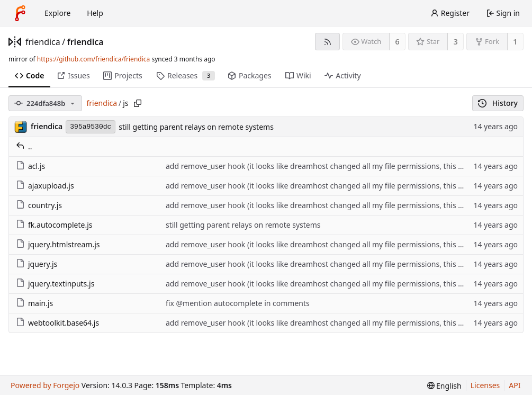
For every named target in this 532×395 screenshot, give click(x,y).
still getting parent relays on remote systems (196, 127)
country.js (39, 205)
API (515, 385)
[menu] (444, 386)
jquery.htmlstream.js (58, 244)
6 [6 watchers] (398, 42)
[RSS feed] (327, 42)
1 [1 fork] (515, 42)
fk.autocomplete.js (54, 225)
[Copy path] (138, 103)
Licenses (485, 385)
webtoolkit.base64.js (57, 323)
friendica (43, 42)
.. (24, 146)
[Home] (20, 13)
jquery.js (37, 264)
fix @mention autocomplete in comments (238, 303)
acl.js (30, 166)
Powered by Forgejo (45, 385)
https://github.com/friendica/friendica (93, 59)
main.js (34, 303)
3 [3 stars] (456, 42)
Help (95, 13)
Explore (57, 13)
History (498, 103)
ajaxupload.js (45, 186)
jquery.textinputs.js (55, 284)
